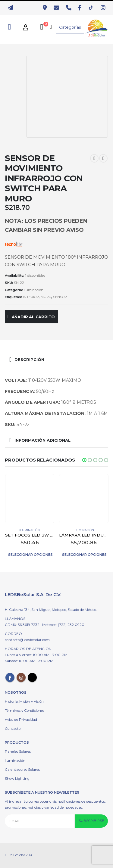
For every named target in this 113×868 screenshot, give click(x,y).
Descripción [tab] (29, 359)
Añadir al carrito (33, 317)
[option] (14, 66)
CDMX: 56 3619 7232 (23, 625)
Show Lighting (17, 779)
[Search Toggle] (9, 27)
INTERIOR (31, 297)
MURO (46, 297)
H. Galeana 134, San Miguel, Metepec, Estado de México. (51, 610)
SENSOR (60, 297)
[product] (30, 499)
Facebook (10, 677)
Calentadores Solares (22, 770)
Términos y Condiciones (25, 711)
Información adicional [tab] (42, 440)
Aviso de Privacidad (21, 720)
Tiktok (32, 677)
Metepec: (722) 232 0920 (63, 625)
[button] (84, 460)
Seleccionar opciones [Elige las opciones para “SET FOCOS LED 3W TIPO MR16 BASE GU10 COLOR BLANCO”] (30, 555)
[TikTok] (93, 8)
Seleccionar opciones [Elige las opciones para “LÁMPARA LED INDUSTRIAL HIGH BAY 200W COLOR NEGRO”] (84, 555)
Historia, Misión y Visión (24, 702)
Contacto (13, 729)
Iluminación (34, 290)
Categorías (70, 27)
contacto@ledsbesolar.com (27, 640)
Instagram (21, 677)
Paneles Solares (18, 751)
